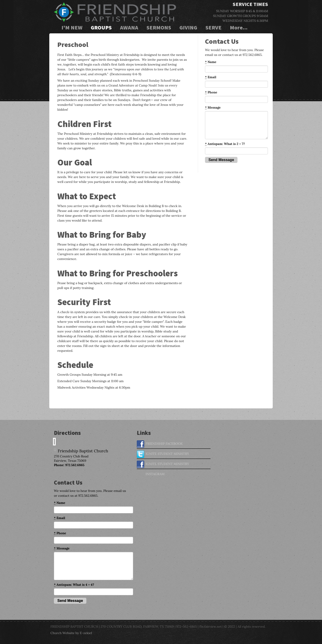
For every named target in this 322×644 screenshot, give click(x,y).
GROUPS (101, 27)
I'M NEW (72, 27)
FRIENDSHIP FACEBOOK (160, 444)
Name (211, 62)
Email (211, 77)
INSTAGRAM (151, 474)
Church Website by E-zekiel (71, 633)
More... (239, 27)
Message (213, 108)
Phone (211, 92)
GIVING (188, 27)
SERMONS (159, 27)
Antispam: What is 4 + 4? (74, 585)
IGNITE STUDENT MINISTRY (163, 454)
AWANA (129, 27)
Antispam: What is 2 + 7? (225, 144)
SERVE (214, 27)
